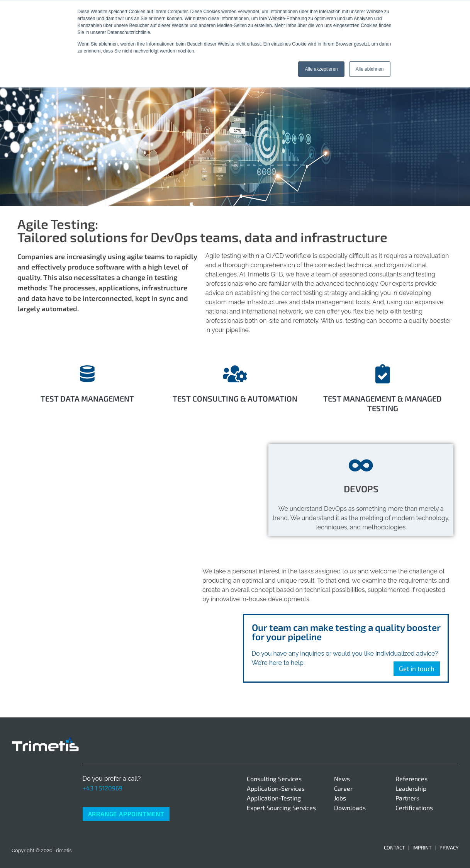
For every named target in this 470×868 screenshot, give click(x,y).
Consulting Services (274, 779)
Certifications (414, 808)
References (411, 779)
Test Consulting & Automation (235, 398)
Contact (394, 848)
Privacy (449, 848)
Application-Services (276, 788)
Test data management (87, 398)
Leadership (411, 788)
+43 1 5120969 (103, 788)
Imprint (422, 848)
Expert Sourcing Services (281, 808)
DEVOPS (361, 489)
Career (343, 788)
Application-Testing (274, 798)
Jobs (340, 798)
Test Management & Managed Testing (383, 403)
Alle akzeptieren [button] (321, 69)
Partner (406, 798)
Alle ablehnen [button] (370, 69)
